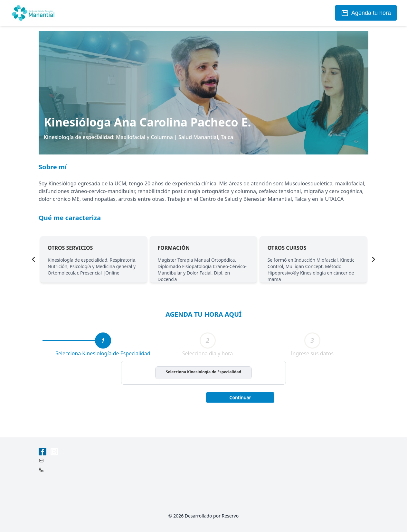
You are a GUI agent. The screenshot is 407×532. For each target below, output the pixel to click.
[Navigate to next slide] (374, 259)
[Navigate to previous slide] (33, 259)
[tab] (103, 341)
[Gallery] (203, 259)
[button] (240, 397)
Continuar (240, 397)
